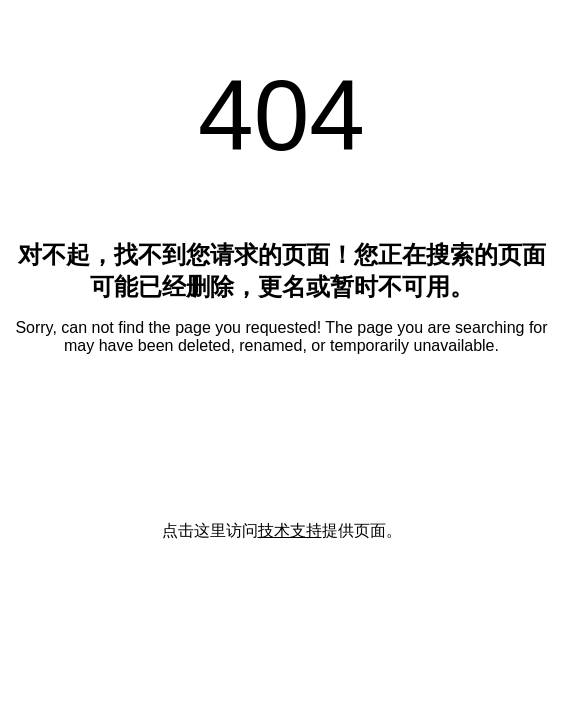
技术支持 (290, 530)
